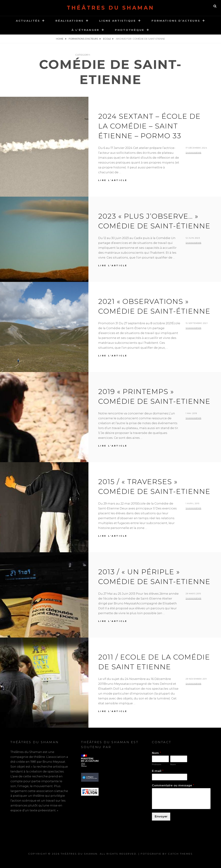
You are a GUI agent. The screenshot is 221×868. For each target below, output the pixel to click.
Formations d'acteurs (83, 39)
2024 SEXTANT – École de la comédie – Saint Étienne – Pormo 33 (149, 126)
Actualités (28, 21)
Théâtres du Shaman (111, 8)
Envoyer (161, 816)
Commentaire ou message (173, 785)
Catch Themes (180, 854)
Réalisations (70, 21)
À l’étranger (85, 30)
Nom (156, 753)
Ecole (107, 39)
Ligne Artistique (118, 21)
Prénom (157, 764)
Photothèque (130, 30)
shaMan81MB (193, 153)
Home (60, 39)
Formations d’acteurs (176, 21)
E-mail (158, 771)
